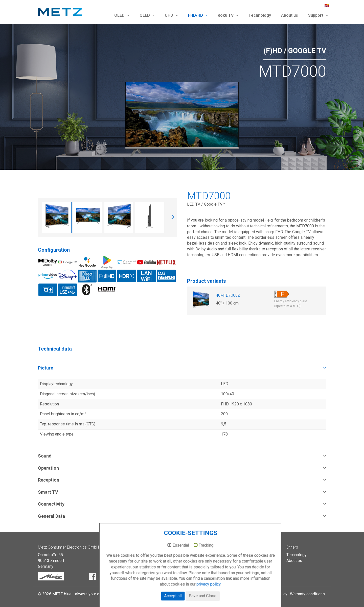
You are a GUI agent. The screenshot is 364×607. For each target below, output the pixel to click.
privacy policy (200, 601)
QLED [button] (147, 15)
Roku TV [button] (228, 15)
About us (290, 15)
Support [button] (318, 15)
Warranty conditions (307, 594)
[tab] (182, 368)
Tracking (198, 562)
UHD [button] (171, 15)
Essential (172, 562)
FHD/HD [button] (198, 15)
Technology (260, 15)
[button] (182, 368)
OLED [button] (122, 15)
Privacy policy (275, 594)
